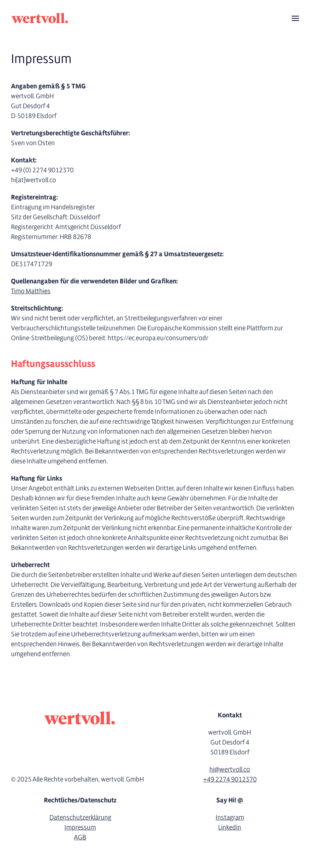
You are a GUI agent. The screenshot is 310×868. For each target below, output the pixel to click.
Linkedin (230, 827)
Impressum (80, 827)
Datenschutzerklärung (80, 818)
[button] (295, 18)
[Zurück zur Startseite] (40, 18)
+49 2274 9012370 (230, 779)
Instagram (230, 818)
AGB (80, 837)
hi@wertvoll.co (230, 770)
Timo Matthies (31, 291)
